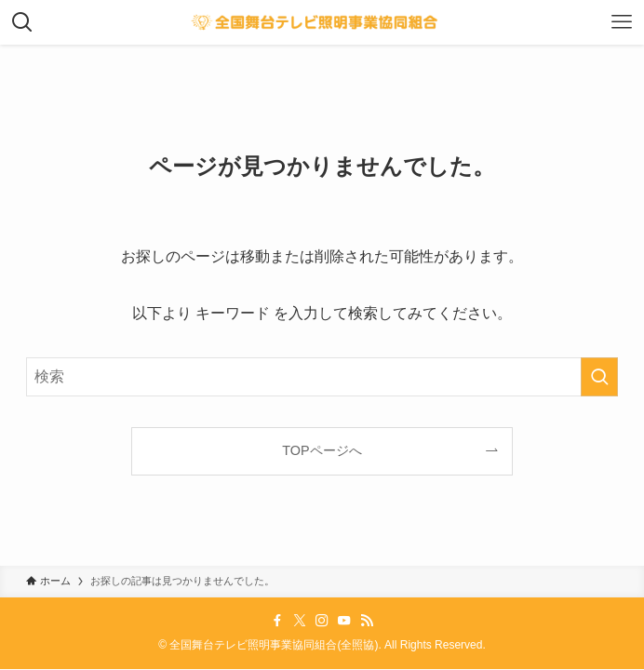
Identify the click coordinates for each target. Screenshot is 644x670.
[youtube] (344, 621)
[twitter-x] (300, 621)
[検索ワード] (322, 377)
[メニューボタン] (622, 22)
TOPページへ (322, 450)
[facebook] (277, 621)
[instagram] (322, 621)
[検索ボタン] (22, 22)
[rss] (367, 621)
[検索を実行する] (599, 377)
